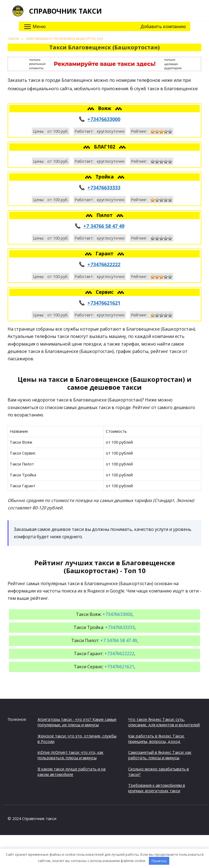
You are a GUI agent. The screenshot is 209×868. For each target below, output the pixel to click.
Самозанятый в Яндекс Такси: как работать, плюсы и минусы (160, 755)
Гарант (105, 253)
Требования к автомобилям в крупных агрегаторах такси (157, 788)
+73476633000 (104, 119)
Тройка (105, 177)
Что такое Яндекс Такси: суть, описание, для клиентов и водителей (164, 722)
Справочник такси (65, 11)
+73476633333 (104, 187)
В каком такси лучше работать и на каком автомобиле (72, 772)
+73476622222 (104, 264)
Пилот (105, 215)
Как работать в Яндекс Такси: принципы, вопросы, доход (156, 739)
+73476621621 (104, 303)
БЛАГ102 (105, 147)
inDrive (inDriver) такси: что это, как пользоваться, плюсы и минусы (70, 755)
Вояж (105, 108)
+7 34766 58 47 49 (104, 226)
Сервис (105, 292)
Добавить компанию (163, 26)
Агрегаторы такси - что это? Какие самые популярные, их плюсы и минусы (77, 722)
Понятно (159, 861)
